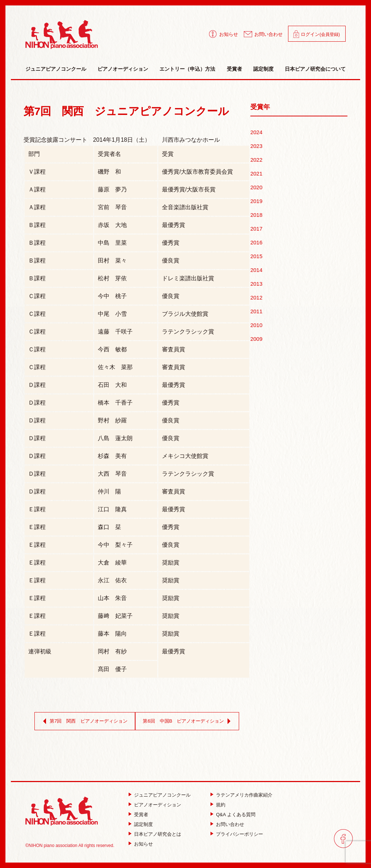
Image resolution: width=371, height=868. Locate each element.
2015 (256, 256)
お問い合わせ (268, 34)
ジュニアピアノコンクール (56, 69)
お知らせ (229, 34)
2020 (256, 187)
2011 (256, 311)
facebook (343, 838)
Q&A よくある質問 (235, 815)
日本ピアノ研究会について (315, 69)
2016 (256, 242)
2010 (256, 325)
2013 (256, 284)
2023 (256, 146)
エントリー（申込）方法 (187, 69)
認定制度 (263, 69)
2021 (256, 173)
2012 (256, 297)
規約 (221, 805)
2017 (256, 229)
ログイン (320, 34)
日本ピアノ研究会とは (158, 834)
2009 (256, 339)
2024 (256, 132)
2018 (256, 215)
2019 (256, 201)
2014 (256, 270)
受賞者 (234, 69)
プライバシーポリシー (239, 834)
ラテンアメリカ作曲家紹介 (244, 795)
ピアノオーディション (123, 69)
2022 (256, 160)
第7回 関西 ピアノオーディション (84, 721)
